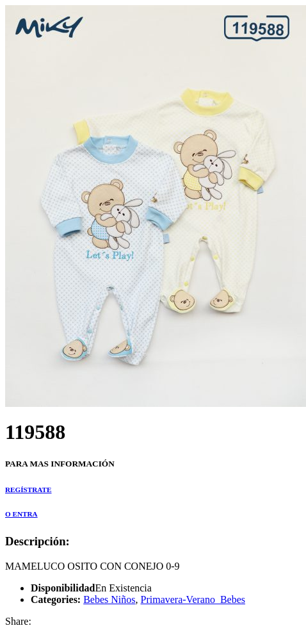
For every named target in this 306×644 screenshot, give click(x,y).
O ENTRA (21, 514)
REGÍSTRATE (28, 490)
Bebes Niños (109, 599)
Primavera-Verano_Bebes (193, 599)
